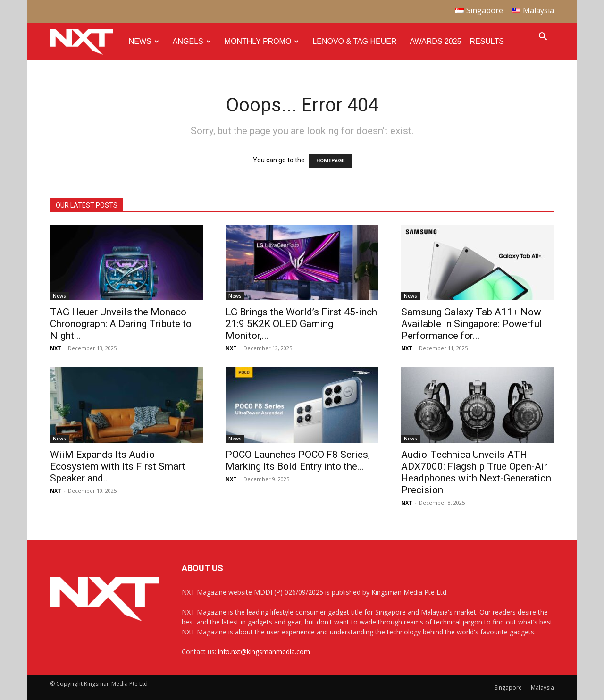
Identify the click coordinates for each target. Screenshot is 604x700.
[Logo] (86, 42)
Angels (192, 41)
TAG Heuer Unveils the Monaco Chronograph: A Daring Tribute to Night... (121, 324)
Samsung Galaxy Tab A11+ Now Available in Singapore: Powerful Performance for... (472, 324)
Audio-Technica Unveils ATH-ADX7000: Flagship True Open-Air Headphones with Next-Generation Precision (476, 472)
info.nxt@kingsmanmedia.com (264, 652)
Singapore (508, 687)
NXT (56, 348)
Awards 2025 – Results (457, 41)
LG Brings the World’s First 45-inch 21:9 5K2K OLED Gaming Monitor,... (301, 324)
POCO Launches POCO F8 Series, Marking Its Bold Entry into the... (298, 460)
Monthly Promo (262, 41)
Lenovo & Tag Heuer (354, 41)
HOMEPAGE (330, 161)
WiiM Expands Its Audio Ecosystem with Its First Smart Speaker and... (118, 466)
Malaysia (542, 687)
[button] (543, 38)
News (144, 41)
